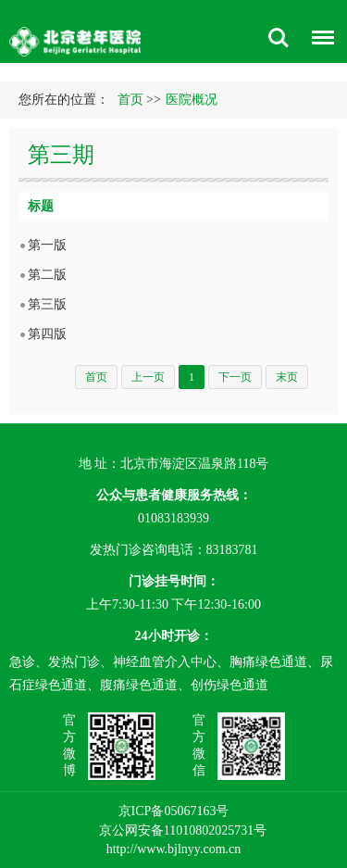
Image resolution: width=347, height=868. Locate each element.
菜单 (318, 40)
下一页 (235, 377)
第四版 (47, 334)
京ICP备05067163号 (174, 811)
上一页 (148, 377)
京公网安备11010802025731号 (183, 830)
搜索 (279, 38)
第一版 (47, 245)
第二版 (47, 275)
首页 (130, 100)
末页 (287, 377)
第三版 (47, 304)
